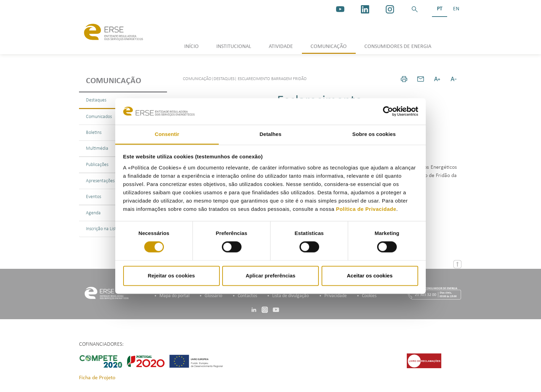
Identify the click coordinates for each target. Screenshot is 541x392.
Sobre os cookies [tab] (374, 134)
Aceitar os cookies (370, 276)
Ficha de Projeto (97, 378)
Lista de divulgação (291, 296)
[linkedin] (365, 9)
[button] (415, 9)
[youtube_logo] (340, 9)
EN (456, 9)
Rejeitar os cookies (171, 276)
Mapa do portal (174, 296)
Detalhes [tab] (270, 134)
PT (440, 9)
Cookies (369, 296)
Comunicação (114, 81)
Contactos (247, 296)
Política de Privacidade (366, 209)
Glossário (213, 296)
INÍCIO (191, 47)
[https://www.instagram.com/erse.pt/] (390, 9)
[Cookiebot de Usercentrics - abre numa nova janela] (388, 111)
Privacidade (336, 296)
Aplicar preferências (270, 276)
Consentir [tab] (167, 134)
